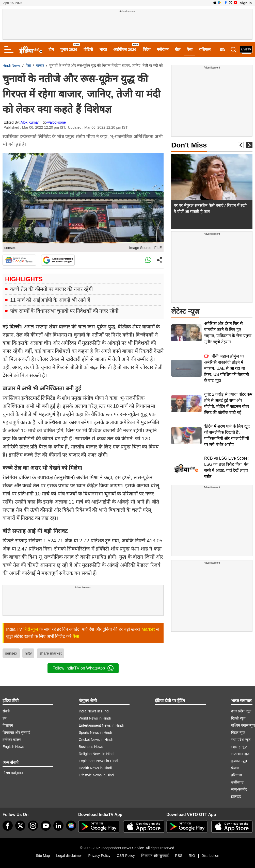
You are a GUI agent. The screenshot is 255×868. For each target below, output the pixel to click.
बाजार (40, 65)
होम (51, 49)
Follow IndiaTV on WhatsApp (83, 668)
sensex (11, 653)
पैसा (190, 49)
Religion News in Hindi (97, 754)
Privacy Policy (99, 856)
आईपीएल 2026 (125, 49)
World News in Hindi (95, 718)
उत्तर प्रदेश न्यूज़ (241, 711)
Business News (91, 747)
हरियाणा (237, 775)
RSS (179, 856)
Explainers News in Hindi (98, 761)
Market (148, 629)
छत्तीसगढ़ (237, 782)
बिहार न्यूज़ (238, 732)
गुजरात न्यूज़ (239, 761)
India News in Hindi (94, 711)
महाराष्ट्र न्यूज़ (239, 747)
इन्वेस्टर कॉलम (12, 740)
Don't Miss (189, 145)
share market (51, 653)
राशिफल (205, 49)
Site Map (43, 856)
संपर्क (6, 711)
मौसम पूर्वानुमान (13, 773)
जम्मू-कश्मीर (239, 789)
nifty (28, 653)
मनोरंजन (163, 49)
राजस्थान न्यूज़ (240, 754)
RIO (192, 856)
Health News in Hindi (95, 768)
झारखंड (236, 796)
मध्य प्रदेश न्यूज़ (241, 740)
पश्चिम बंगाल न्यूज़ (243, 725)
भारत (103, 49)
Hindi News (12, 65)
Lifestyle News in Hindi (97, 775)
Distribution (210, 856)
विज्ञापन (8, 725)
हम (4, 718)
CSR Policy (126, 856)
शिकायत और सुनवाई (16, 732)
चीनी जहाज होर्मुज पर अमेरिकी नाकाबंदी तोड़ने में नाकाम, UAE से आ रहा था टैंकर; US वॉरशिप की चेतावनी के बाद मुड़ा (227, 368)
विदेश (147, 49)
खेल (178, 49)
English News (13, 747)
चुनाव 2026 (69, 49)
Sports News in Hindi (95, 732)
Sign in (246, 3)
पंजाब (235, 768)
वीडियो (88, 49)
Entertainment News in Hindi (101, 725)
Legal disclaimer (69, 856)
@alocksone (56, 122)
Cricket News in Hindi (96, 740)
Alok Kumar (30, 122)
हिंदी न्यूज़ (31, 629)
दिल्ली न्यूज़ (238, 718)
